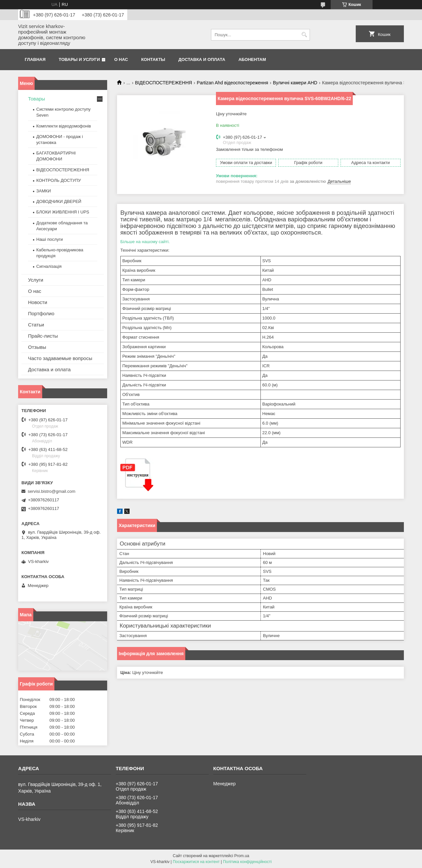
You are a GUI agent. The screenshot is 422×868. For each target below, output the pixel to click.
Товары (37, 99)
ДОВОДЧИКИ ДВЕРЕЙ (59, 201)
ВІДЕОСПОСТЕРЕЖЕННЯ (164, 83)
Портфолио (41, 313)
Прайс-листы (43, 336)
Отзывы (37, 347)
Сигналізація (49, 266)
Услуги (36, 280)
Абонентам (252, 59)
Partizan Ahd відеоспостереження (233, 83)
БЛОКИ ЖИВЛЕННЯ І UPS (63, 212)
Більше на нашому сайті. (145, 242)
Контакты (153, 59)
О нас (121, 59)
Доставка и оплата (202, 59)
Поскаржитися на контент (196, 862)
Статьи (36, 325)
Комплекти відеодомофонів (64, 126)
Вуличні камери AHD (295, 83)
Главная (35, 59)
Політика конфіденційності (247, 862)
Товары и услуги (79, 59)
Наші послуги (49, 239)
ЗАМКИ (44, 191)
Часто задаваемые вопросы (60, 358)
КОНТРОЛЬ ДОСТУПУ (59, 180)
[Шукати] (304, 35)
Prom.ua (242, 856)
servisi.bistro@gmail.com (52, 491)
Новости (38, 302)
